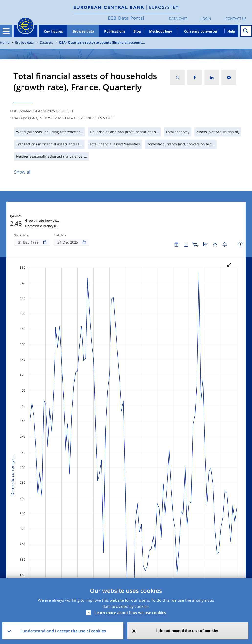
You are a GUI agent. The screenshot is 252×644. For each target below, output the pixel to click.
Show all (23, 172)
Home (5, 42)
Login (206, 18)
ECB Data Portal (126, 18)
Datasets (46, 42)
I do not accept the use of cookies (188, 631)
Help (231, 31)
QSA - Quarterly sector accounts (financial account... (102, 42)
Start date (21, 235)
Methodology (161, 31)
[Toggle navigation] (6, 31)
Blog (137, 31)
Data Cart (178, 18)
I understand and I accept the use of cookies (63, 631)
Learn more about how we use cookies (130, 613)
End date (60, 235)
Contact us (236, 18)
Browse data (83, 31)
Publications (115, 31)
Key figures (53, 31)
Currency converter (201, 31)
